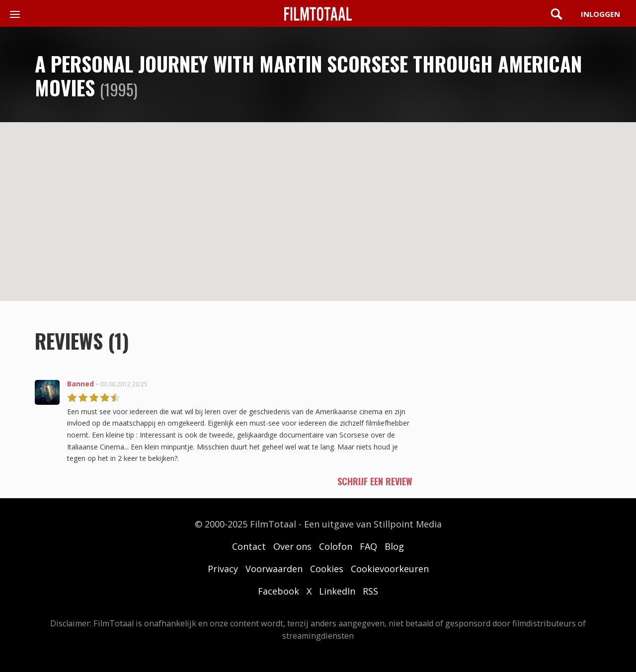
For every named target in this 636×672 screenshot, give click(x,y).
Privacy (223, 569)
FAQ (368, 546)
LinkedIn (337, 591)
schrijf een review (375, 481)
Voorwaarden (274, 569)
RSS (370, 591)
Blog (394, 546)
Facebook (278, 591)
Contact (249, 546)
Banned (80, 384)
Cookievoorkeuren (390, 569)
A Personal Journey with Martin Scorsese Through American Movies (308, 75)
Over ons (292, 546)
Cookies (327, 569)
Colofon (336, 546)
